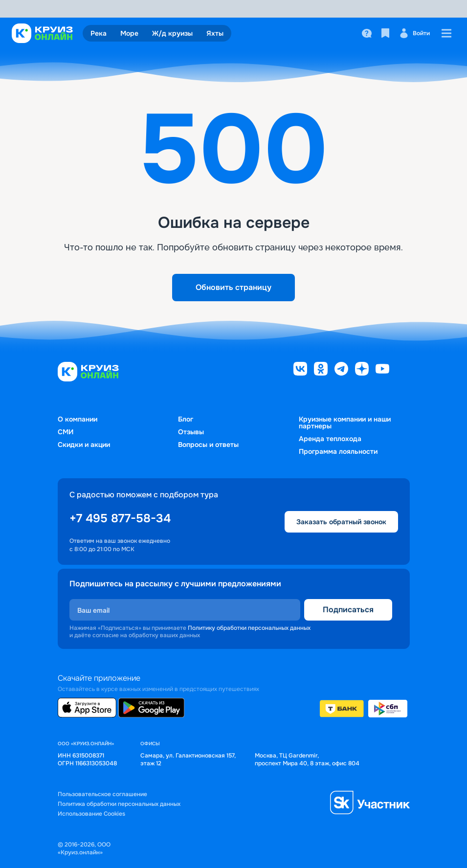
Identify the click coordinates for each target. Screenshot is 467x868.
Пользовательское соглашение (102, 794)
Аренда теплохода (330, 439)
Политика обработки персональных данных (119, 804)
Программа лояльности (338, 451)
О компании (78, 419)
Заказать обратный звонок (341, 522)
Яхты (215, 33)
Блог (186, 419)
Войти (414, 33)
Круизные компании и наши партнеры (345, 423)
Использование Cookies (91, 814)
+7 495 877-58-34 (120, 518)
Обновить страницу (233, 287)
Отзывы (191, 432)
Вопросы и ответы (208, 445)
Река (99, 33)
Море (129, 33)
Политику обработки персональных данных (249, 628)
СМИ (66, 432)
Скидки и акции (84, 445)
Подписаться (348, 610)
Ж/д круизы (172, 33)
